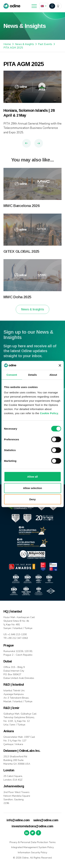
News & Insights (24, 44)
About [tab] (53, 375)
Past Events (45, 44)
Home (7, 44)
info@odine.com (18, 820)
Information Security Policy (32, 852)
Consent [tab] (12, 375)
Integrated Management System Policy (32, 847)
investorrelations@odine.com (32, 826)
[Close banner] (60, 365)
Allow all (32, 477)
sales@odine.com (46, 820)
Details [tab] (33, 375)
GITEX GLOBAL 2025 (21, 255)
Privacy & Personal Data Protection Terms (33, 842)
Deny (32, 499)
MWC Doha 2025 (17, 301)
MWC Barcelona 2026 (21, 210)
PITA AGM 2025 (13, 48)
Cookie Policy (49, 413)
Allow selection (32, 488)
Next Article (39, 143)
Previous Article (27, 143)
